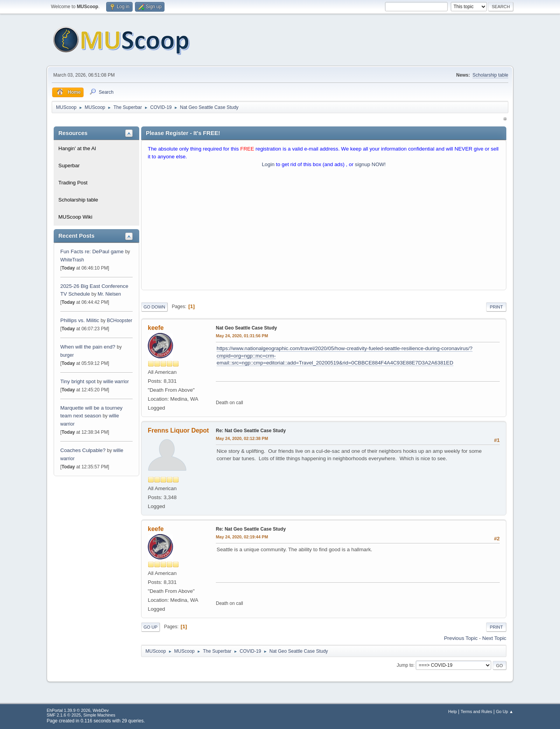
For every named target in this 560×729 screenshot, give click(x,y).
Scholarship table (490, 75)
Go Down (154, 307)
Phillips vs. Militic (80, 320)
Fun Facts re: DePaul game (92, 251)
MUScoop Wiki (75, 217)
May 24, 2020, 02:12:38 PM (242, 438)
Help (453, 711)
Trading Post (73, 183)
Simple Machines (99, 715)
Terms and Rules (477, 711)
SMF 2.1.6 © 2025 (64, 715)
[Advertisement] (324, 231)
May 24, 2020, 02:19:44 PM (242, 537)
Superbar (69, 166)
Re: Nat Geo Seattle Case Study (251, 431)
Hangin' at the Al (77, 148)
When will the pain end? (88, 347)
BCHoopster (120, 321)
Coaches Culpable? (83, 450)
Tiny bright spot (78, 381)
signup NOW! (370, 164)
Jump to (405, 665)
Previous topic (461, 638)
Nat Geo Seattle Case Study (246, 328)
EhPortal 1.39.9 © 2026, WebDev (78, 710)
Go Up (150, 627)
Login (268, 164)
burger (67, 355)
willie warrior (116, 382)
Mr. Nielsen (109, 294)
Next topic (494, 638)
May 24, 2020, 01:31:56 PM (242, 336)
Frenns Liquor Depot (178, 430)
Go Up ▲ (505, 711)
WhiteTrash (72, 260)
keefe (156, 328)
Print (496, 307)
